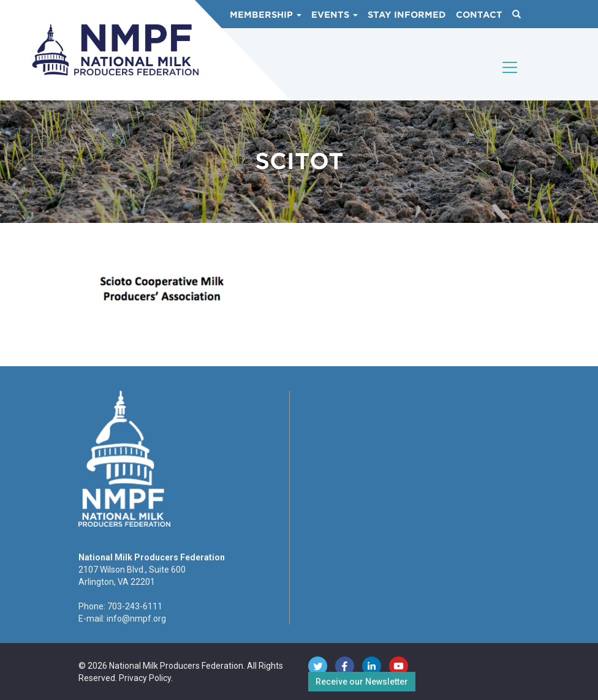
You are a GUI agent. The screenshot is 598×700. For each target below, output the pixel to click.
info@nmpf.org (136, 619)
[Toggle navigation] (510, 78)
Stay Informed (407, 15)
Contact (479, 15)
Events (335, 15)
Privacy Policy (145, 678)
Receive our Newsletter (362, 682)
